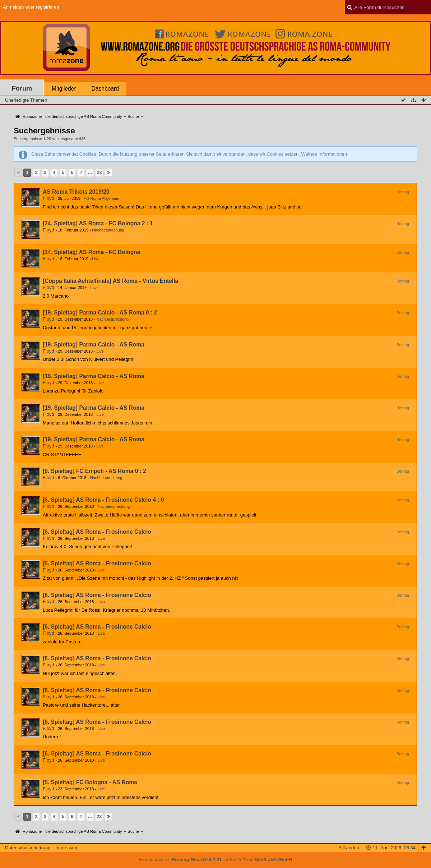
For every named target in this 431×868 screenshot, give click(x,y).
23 (99, 172)
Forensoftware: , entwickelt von (215, 860)
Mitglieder (64, 89)
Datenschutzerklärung (28, 848)
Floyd (48, 198)
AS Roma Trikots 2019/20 (76, 192)
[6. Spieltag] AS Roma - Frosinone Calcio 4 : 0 (103, 500)
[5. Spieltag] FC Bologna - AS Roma (90, 782)
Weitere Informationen (324, 154)
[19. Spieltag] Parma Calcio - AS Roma (94, 345)
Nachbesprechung (108, 230)
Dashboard (105, 89)
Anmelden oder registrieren (31, 7)
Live (96, 259)
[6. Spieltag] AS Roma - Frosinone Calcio (97, 532)
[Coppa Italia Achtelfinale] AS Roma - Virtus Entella (110, 281)
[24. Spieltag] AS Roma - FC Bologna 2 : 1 (98, 223)
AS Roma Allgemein (102, 198)
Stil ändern (349, 848)
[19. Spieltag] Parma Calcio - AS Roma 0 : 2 (100, 313)
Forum (22, 88)
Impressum (67, 848)
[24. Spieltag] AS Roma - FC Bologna (91, 252)
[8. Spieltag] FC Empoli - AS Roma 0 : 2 (94, 471)
